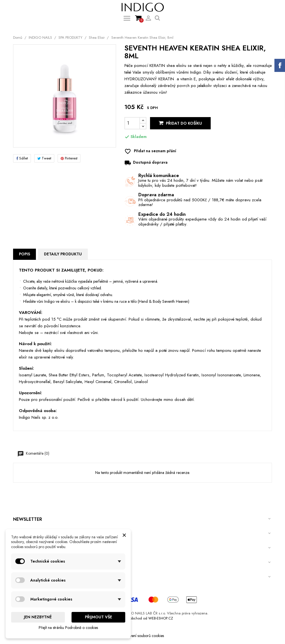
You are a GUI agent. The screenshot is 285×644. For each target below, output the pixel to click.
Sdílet (22, 158)
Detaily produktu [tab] (63, 254)
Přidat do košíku (180, 123)
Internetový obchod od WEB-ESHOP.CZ (143, 618)
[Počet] (132, 123)
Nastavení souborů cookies (142, 636)
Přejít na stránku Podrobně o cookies (68, 628)
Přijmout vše (99, 617)
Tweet (44, 158)
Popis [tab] (24, 254)
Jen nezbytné (38, 617)
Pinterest (69, 158)
